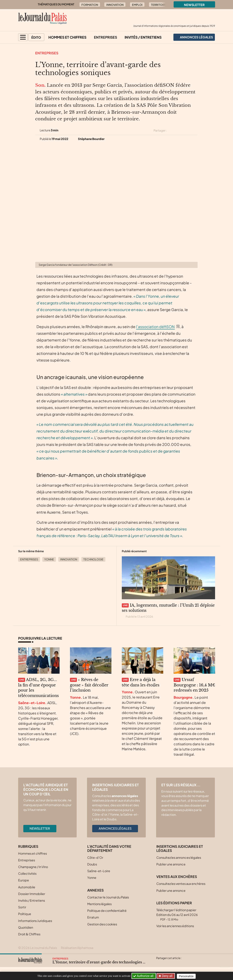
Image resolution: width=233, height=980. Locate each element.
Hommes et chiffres (67, 37)
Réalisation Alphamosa (77, 948)
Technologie (93, 559)
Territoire (159, 5)
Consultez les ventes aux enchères (181, 884)
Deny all (167, 976)
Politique (25, 914)
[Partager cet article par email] (195, 131)
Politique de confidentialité (107, 911)
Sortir (22, 907)
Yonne (49, 559)
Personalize (187, 976)
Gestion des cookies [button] (102, 924)
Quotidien (26, 927)
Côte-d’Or (95, 857)
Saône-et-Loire (99, 871)
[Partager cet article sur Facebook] (180, 131)
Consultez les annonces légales (179, 857)
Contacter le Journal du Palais (108, 897)
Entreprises (105, 37)
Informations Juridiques (35, 921)
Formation (90, 5)
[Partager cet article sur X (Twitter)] (172, 131)
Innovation (115, 5)
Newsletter (194, 5)
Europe (24, 880)
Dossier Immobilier (32, 894)
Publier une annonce (171, 864)
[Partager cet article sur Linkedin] (187, 131)
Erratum (93, 917)
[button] (23, 37)
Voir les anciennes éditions (175, 926)
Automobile (27, 887)
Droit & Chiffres (29, 934)
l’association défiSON (155, 327)
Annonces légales (115, 828)
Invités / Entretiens (143, 37)
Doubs (92, 864)
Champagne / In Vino (33, 867)
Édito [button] (36, 37)
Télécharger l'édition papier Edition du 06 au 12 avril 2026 (177, 915)
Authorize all (144, 976)
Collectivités (27, 873)
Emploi (137, 5)
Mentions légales (99, 904)
